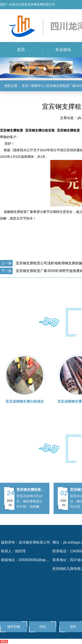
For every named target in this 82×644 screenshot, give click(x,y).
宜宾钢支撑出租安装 (40, 130)
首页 (25, 86)
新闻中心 (38, 86)
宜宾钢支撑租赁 (11, 130)
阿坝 (43, 627)
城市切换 (14, 627)
